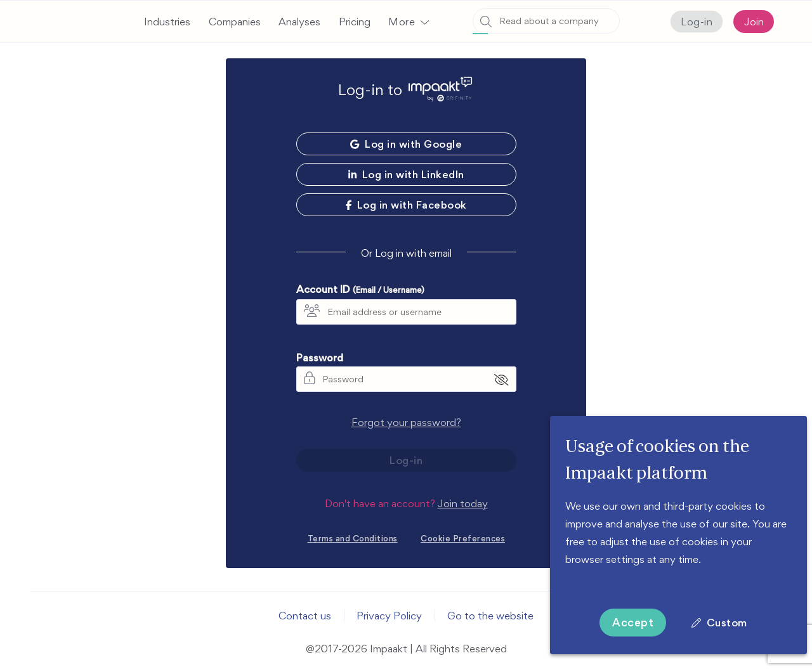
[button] (409, 22)
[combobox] (546, 21)
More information (606, 577)
